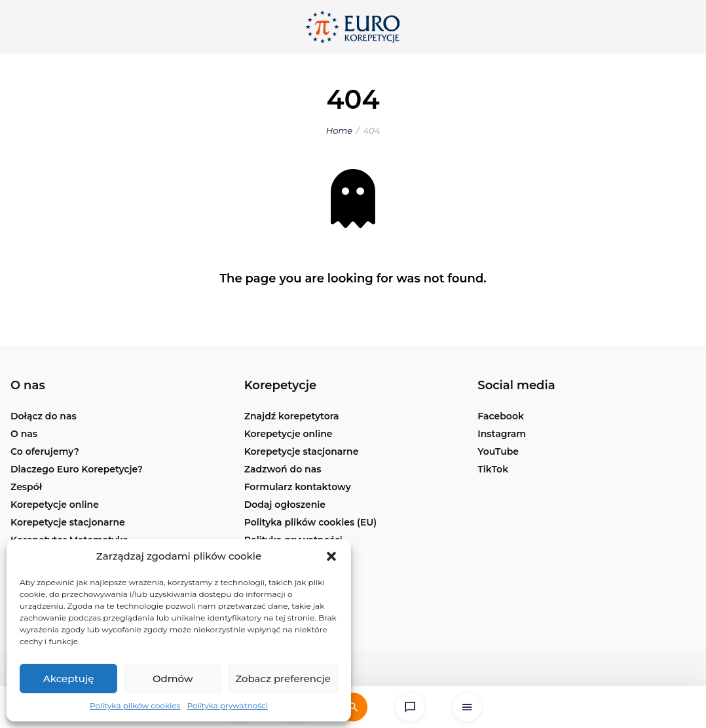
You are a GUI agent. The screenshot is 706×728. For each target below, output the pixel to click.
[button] (331, 556)
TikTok (493, 469)
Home (339, 130)
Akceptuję (69, 679)
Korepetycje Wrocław (295, 593)
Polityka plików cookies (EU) (311, 522)
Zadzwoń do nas (283, 469)
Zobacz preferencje (283, 679)
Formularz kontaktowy (298, 487)
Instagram (502, 434)
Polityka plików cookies (135, 705)
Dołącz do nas (44, 416)
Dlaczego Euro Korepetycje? (77, 469)
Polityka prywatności (227, 705)
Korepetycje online (55, 505)
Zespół (26, 487)
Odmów (173, 679)
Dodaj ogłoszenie (285, 505)
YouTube (498, 451)
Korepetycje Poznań (291, 575)
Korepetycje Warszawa (298, 558)
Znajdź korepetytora (292, 416)
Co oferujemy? (45, 451)
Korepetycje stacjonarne (68, 522)
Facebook (501, 416)
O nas (24, 434)
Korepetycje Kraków (291, 611)
